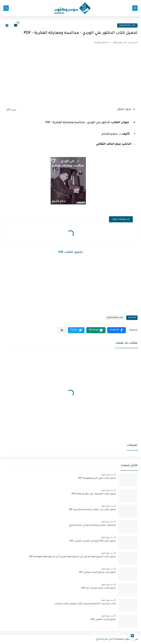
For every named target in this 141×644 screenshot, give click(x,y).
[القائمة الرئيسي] (135, 8)
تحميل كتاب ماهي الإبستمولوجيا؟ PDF (97, 478)
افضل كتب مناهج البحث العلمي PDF (97, 573)
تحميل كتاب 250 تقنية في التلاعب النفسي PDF (93, 541)
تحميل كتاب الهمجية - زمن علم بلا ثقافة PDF (94, 494)
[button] (117, 330)
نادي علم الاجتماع (104, 639)
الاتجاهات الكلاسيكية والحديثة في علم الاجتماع (92, 525)
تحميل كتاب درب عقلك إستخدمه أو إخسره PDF (92, 510)
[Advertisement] (70, 78)
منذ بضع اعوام (107, 474)
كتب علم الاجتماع (127, 25)
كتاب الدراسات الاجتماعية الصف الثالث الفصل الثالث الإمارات (85, 604)
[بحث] (6, 8)
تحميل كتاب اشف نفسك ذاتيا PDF (99, 588)
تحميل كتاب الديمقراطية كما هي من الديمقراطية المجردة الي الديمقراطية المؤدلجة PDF (72, 557)
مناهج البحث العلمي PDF (103, 620)
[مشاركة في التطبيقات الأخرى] (62, 330)
